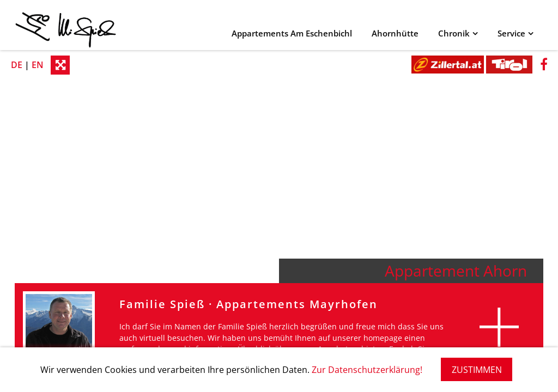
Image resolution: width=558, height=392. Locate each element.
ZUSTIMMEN (477, 370)
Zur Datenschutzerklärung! (367, 370)
